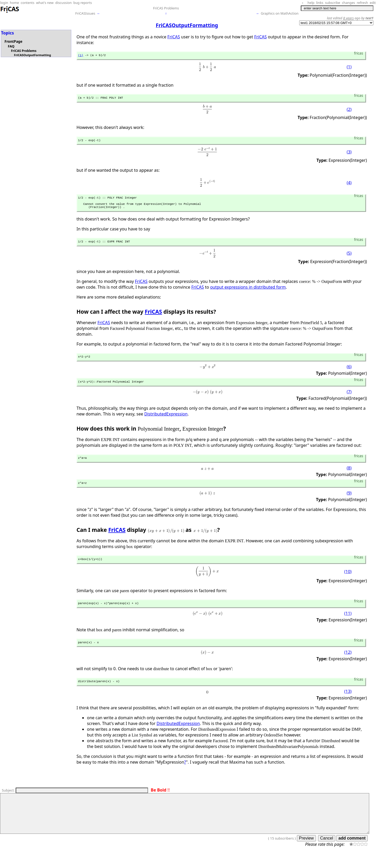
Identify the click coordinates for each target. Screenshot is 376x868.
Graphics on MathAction (280, 13)
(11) (348, 625)
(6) (349, 374)
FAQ (11, 46)
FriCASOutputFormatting (32, 55)
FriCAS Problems (166, 8)
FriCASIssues (85, 13)
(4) (349, 185)
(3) (349, 154)
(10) (348, 582)
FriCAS (174, 37)
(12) (348, 664)
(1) (81, 56)
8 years (348, 18)
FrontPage (13, 41)
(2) (349, 111)
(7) (349, 400)
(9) (349, 503)
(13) (348, 704)
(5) (349, 260)
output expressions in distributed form (248, 293)
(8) (349, 477)
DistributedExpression (166, 422)
